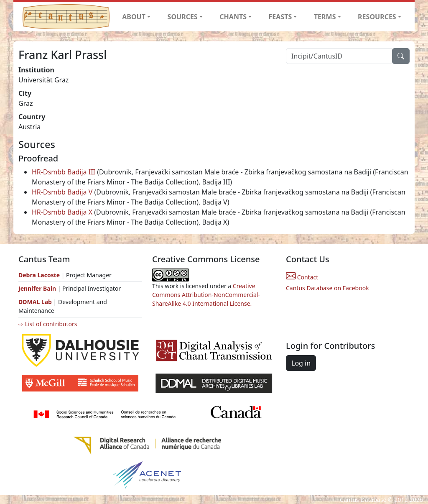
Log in (301, 363)
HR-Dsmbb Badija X (62, 212)
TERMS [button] (325, 17)
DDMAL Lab (35, 302)
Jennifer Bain (38, 288)
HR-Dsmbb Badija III (64, 172)
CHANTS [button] (233, 17)
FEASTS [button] (280, 17)
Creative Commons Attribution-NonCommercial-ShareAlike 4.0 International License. (206, 295)
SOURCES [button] (183, 17)
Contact (302, 277)
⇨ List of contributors (48, 324)
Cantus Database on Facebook (327, 288)
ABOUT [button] (134, 17)
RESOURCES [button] (377, 17)
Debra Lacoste (39, 275)
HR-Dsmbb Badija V (62, 192)
